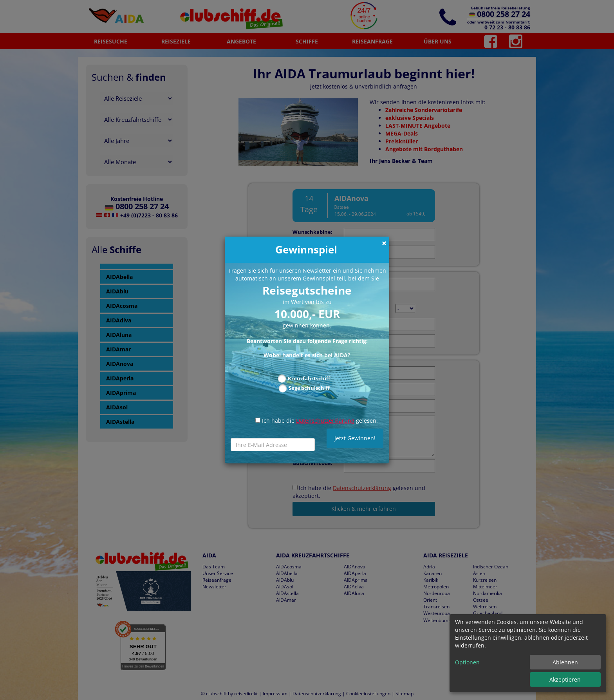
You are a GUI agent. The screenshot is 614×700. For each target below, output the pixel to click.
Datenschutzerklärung (325, 421)
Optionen (467, 662)
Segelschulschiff (309, 388)
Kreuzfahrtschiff (309, 378)
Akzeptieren (565, 679)
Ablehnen (565, 662)
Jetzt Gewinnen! (355, 438)
